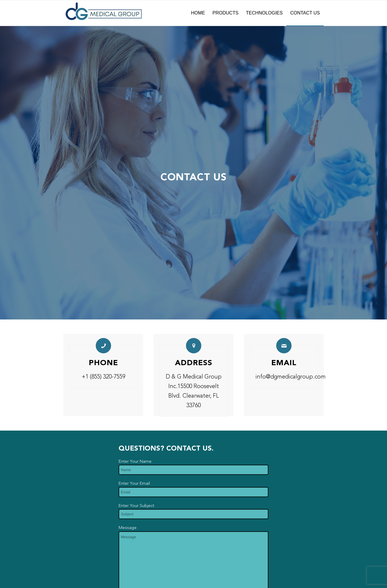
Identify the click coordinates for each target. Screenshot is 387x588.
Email (284, 363)
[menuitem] (198, 13)
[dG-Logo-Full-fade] (104, 13)
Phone (103, 363)
